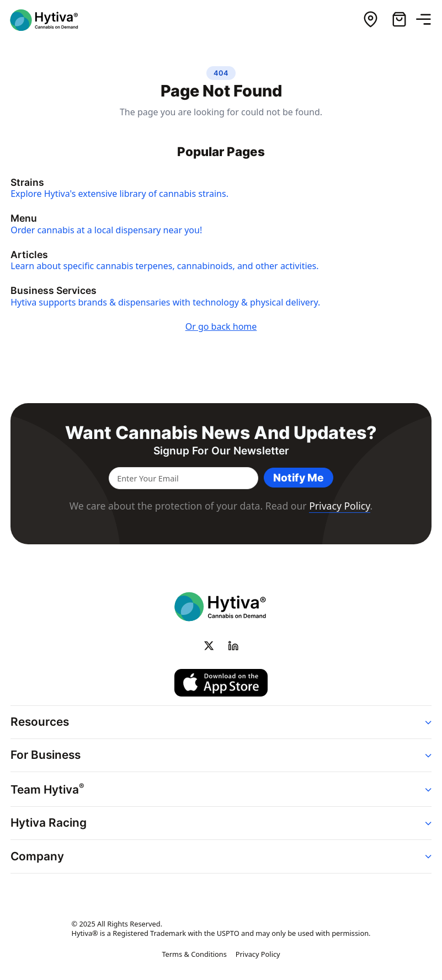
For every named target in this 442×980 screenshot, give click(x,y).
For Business (46, 755)
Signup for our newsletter (221, 451)
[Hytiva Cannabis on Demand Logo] (51, 20)
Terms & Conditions (194, 954)
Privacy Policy (339, 506)
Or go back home (221, 326)
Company (37, 856)
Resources (40, 722)
